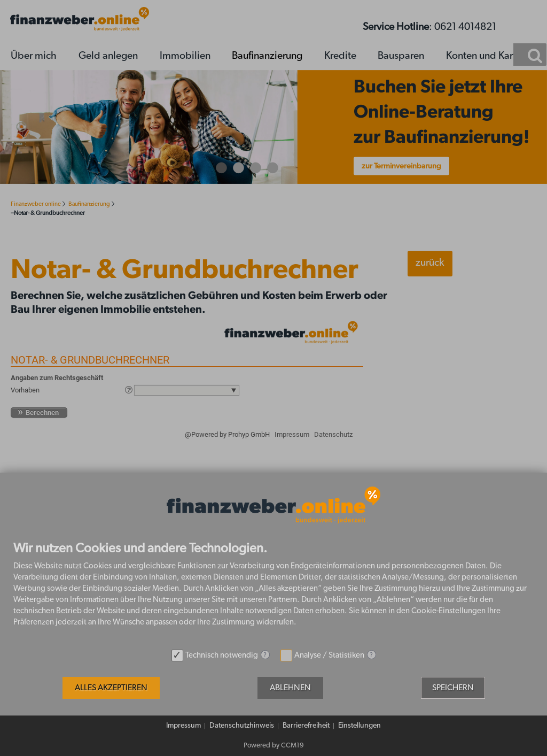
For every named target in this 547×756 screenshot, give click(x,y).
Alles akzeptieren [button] (111, 688)
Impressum (183, 726)
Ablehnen (290, 688)
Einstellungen (360, 726)
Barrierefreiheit (306, 726)
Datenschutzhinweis (242, 726)
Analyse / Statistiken (329, 655)
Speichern (453, 688)
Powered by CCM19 (274, 746)
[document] (273, 593)
